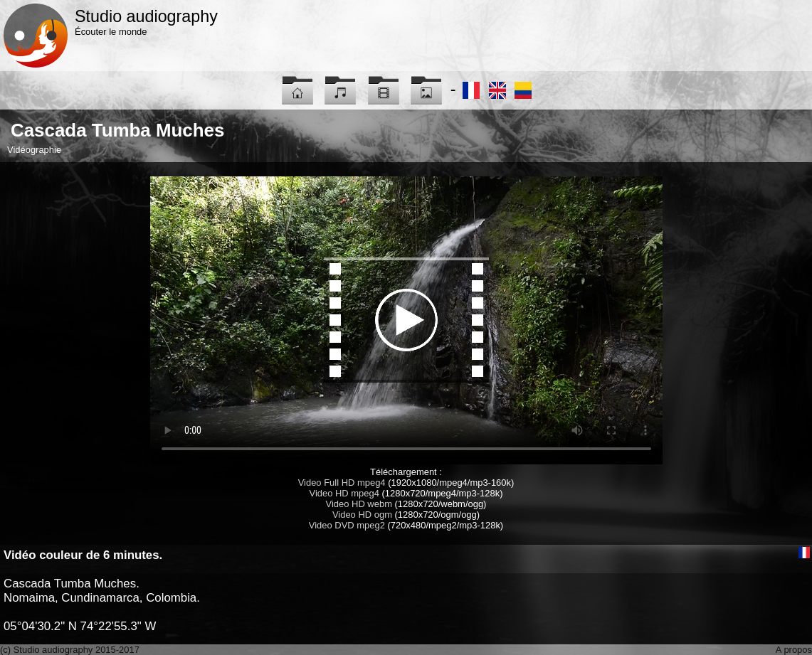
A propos (794, 650)
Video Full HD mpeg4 (342, 483)
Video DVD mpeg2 (347, 525)
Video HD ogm (362, 515)
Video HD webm (359, 504)
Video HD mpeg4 (344, 493)
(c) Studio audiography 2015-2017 (70, 650)
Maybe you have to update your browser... (406, 320)
